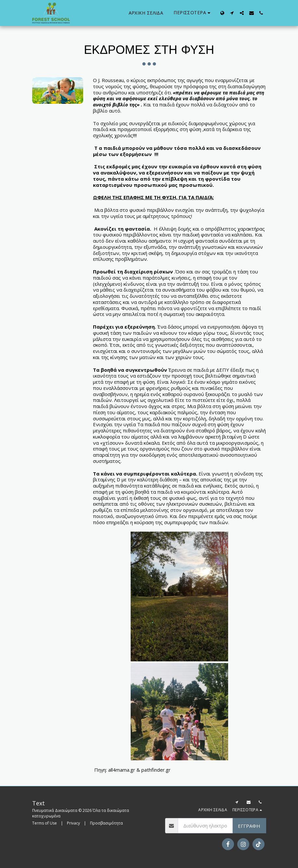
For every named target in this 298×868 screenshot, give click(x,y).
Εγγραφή (249, 826)
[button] (232, 13)
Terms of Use (45, 823)
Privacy (73, 823)
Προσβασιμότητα (106, 823)
